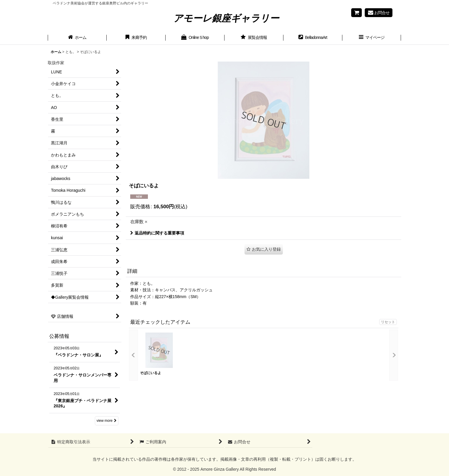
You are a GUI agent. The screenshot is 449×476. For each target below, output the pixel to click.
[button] (372, 38)
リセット (388, 322)
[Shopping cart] (356, 13)
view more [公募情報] (107, 421)
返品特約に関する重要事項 (157, 233)
